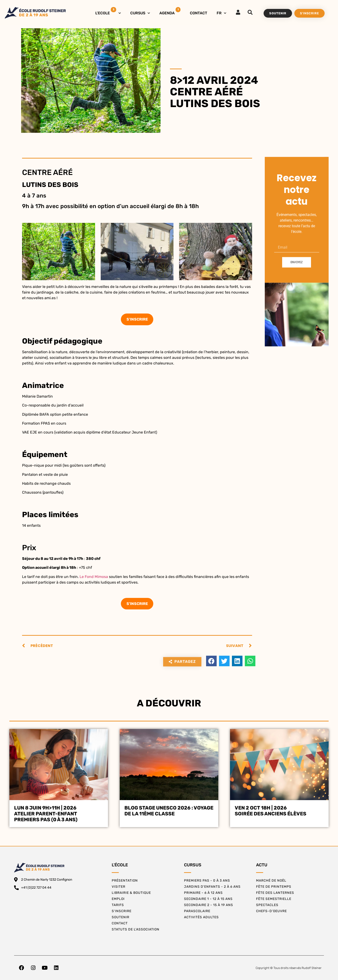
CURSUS (140, 13)
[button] (211, 661)
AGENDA (170, 11)
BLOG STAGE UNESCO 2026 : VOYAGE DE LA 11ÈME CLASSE (169, 811)
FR (221, 13)
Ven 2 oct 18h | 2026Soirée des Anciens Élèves (271, 811)
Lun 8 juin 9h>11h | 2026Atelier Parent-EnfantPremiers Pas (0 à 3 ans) (46, 814)
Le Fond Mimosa (94, 577)
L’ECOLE (108, 12)
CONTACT (199, 13)
